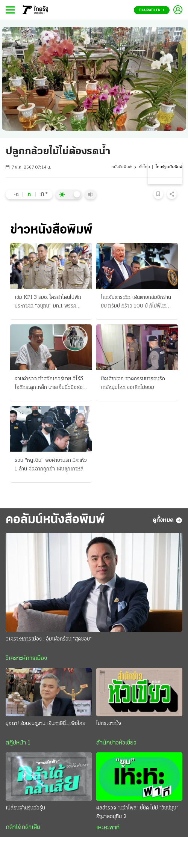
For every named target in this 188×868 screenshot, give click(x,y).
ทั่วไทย (144, 167)
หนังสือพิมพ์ (121, 167)
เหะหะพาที (108, 828)
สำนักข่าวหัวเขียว (116, 743)
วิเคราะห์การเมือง (26, 659)
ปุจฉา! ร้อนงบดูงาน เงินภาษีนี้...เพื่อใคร (45, 724)
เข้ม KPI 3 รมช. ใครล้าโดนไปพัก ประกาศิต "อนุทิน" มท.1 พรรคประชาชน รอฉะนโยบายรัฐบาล (48, 303)
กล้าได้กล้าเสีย (23, 827)
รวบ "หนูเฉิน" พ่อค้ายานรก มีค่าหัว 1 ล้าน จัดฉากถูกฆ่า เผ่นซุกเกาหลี (51, 465)
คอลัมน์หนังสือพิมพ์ (55, 520)
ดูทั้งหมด (168, 520)
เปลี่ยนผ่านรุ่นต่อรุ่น (25, 808)
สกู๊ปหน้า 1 (18, 743)
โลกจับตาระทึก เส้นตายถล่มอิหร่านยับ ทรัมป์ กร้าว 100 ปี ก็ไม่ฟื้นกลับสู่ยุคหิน (137, 303)
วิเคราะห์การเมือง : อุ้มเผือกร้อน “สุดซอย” (49, 639)
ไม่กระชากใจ (109, 724)
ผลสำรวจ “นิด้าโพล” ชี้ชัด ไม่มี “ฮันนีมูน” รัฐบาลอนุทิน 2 (137, 812)
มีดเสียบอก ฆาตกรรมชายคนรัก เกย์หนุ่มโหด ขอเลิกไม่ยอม (133, 383)
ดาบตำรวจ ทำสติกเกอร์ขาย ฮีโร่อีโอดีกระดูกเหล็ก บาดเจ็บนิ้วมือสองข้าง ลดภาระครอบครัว (50, 384)
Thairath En (152, 10)
